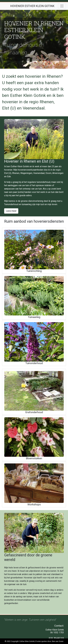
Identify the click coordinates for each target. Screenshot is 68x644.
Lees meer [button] (11, 211)
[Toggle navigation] (62, 6)
